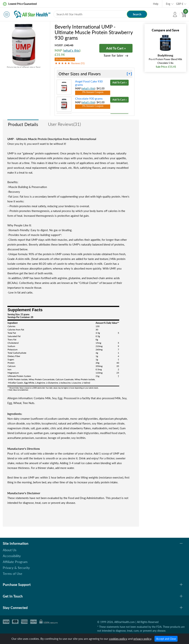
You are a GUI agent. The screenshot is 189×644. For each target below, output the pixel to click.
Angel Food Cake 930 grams (89, 83)
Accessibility (12, 556)
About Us (10, 550)
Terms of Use (13, 574)
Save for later (114, 55)
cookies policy (118, 639)
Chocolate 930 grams (89, 98)
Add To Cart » (116, 48)
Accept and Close (166, 639)
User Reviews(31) (64, 124)
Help (156, 4)
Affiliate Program (15, 562)
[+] (129, 74)
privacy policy (142, 639)
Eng (168, 4)
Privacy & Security (16, 568)
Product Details (23, 124)
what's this (72, 50)
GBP (180, 4)
